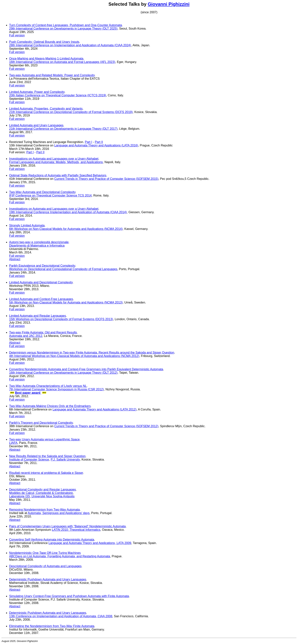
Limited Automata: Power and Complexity (37, 92)
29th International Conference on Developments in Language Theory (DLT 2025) (63, 29)
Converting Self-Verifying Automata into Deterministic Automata (52, 540)
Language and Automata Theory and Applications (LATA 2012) (95, 409)
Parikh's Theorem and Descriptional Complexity (41, 423)
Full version (17, 35)
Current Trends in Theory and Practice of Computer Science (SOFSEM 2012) (106, 426)
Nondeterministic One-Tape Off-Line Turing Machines (45, 553)
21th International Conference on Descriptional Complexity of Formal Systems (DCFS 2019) (71, 112)
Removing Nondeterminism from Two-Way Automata (44, 510)
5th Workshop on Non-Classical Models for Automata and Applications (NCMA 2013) (66, 302)
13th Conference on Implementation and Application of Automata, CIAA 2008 (61, 616)
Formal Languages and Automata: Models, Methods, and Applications (56, 162)
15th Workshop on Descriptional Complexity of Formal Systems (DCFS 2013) (61, 319)
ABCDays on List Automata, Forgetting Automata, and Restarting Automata (60, 556)
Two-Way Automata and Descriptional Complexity (42, 192)
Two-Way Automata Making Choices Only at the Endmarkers (50, 406)
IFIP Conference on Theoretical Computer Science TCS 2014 (50, 195)
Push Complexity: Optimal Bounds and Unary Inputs (44, 42)
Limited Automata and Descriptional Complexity (41, 282)
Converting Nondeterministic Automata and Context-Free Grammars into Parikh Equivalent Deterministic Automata (86, 369)
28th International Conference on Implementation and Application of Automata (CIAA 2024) (70, 45)
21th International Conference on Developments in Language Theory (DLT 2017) (63, 129)
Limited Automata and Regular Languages (38, 316)
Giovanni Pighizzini (169, 4)
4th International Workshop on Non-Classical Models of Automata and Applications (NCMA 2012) (74, 356)
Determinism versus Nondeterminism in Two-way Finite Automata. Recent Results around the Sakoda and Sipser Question (92, 353)
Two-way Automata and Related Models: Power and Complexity (52, 75)
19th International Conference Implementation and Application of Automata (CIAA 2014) (68, 212)
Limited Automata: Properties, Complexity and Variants (46, 109)
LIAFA (13, 443)
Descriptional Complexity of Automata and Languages (45, 566)
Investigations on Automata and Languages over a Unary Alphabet (54, 159)
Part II (99, 142)
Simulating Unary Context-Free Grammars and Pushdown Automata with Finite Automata (69, 596)
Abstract (15, 259)
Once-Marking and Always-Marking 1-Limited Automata (46, 59)
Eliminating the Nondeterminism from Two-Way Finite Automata (52, 626)
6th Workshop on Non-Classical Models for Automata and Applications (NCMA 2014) (66, 229)
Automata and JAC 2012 (26, 336)
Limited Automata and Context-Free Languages (41, 299)
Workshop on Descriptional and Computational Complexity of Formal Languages (63, 269)
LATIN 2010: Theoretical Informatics (76, 530)
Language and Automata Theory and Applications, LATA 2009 (90, 543)
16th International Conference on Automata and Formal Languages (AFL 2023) (62, 62)
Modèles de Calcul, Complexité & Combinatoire (41, 493)
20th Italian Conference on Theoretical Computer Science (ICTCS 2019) (58, 95)
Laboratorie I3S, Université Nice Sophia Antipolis (42, 496)
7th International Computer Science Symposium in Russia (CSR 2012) (56, 389)
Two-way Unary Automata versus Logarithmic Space (44, 439)
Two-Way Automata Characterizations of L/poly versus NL (48, 386)
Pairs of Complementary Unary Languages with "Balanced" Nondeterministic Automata (67, 526)
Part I (88, 142)
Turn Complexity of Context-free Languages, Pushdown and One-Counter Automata (66, 25)
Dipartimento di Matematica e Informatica (37, 246)
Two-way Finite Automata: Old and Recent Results (43, 332)
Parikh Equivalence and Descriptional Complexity (42, 266)
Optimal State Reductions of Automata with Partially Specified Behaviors (58, 175)
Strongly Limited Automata (27, 225)
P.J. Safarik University (65, 460)
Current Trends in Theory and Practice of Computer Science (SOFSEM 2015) (106, 179)
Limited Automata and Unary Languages (36, 125)
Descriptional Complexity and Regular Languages (42, 489)
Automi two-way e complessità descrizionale (39, 242)
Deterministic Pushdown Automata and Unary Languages (48, 579)
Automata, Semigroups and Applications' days (59, 513)
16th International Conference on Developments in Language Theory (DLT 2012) (63, 373)
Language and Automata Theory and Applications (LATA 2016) (96, 145)
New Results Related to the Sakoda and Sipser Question (47, 456)
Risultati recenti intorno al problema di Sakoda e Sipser (46, 473)
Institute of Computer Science (29, 460)
